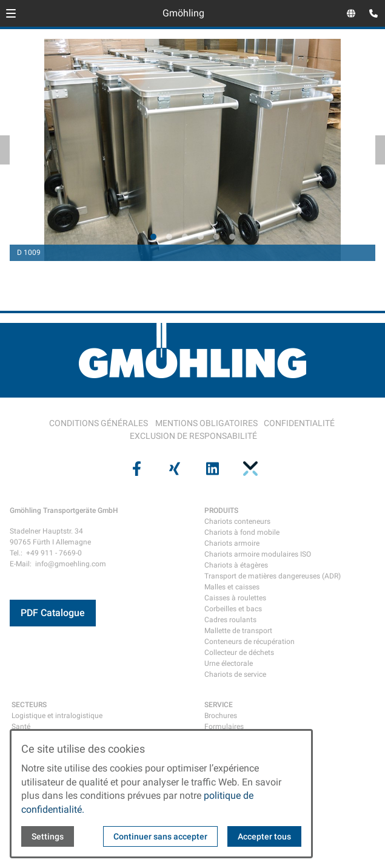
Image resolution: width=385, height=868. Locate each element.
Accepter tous (264, 836)
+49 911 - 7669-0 (54, 553)
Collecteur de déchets (239, 653)
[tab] (153, 237)
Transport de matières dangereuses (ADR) (273, 576)
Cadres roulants (230, 620)
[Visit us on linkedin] (212, 469)
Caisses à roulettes (235, 598)
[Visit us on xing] (173, 469)
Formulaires (224, 727)
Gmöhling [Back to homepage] (183, 13)
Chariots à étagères (236, 565)
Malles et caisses (232, 587)
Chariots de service (235, 674)
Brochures (221, 716)
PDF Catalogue (53, 613)
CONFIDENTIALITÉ (299, 423)
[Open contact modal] (370, 15)
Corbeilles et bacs (233, 609)
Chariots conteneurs (237, 521)
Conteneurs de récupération (249, 642)
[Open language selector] (351, 13)
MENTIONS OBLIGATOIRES (206, 423)
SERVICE (219, 705)
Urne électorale (229, 663)
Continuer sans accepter (160, 836)
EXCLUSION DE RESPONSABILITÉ (193, 436)
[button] (11, 13)
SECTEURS (29, 705)
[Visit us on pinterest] (249, 469)
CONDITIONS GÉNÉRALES (99, 423)
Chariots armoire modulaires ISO (258, 554)
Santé (21, 727)
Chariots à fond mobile (242, 532)
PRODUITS (221, 510)
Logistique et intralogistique (57, 716)
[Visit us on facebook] (136, 469)
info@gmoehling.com (71, 564)
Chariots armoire (232, 543)
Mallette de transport (238, 631)
